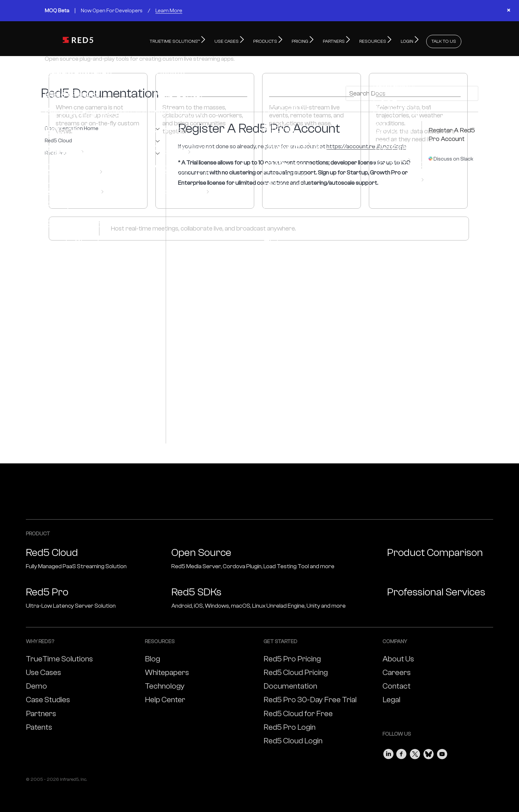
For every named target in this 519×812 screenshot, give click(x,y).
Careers (397, 671)
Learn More (169, 11)
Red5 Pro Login (289, 726)
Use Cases (43, 671)
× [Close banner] (509, 10)
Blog (152, 657)
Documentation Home (72, 127)
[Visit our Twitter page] (415, 751)
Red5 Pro (56, 151)
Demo (36, 684)
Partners (41, 712)
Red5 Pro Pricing (292, 657)
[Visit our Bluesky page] (429, 751)
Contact (397, 684)
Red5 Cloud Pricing (296, 671)
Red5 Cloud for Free (298, 712)
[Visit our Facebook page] (402, 751)
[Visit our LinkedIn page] (388, 751)
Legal (391, 698)
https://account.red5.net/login (366, 145)
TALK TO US (444, 40)
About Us (398, 657)
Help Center (165, 698)
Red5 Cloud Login (293, 739)
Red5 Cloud (58, 139)
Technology (165, 684)
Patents (39, 726)
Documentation (290, 684)
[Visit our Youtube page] (442, 751)
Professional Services (436, 590)
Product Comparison (435, 551)
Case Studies (48, 698)
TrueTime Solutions (59, 657)
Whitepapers (167, 671)
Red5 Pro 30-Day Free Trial (310, 698)
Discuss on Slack (453, 157)
